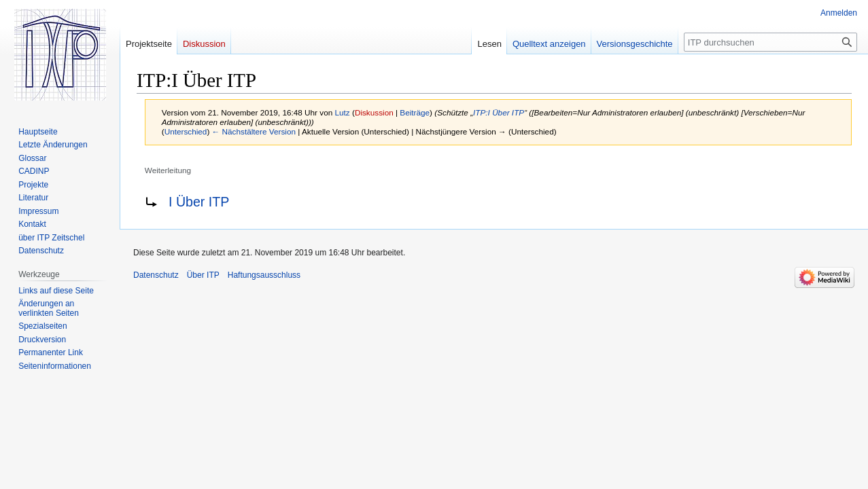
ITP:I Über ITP (499, 112)
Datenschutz (156, 275)
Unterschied (186, 131)
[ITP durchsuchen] (770, 42)
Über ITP (203, 275)
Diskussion (374, 112)
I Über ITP (199, 202)
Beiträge (415, 112)
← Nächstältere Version (254, 131)
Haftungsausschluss (264, 275)
